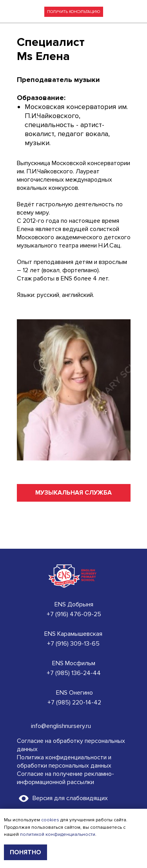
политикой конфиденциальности (58, 834)
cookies (50, 820)
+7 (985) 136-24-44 (74, 673)
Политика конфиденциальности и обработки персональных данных (64, 762)
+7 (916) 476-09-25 (74, 614)
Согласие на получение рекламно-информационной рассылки (65, 778)
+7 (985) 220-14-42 (74, 702)
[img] (135, 12)
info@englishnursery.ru (61, 726)
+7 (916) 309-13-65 (73, 644)
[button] (74, 12)
